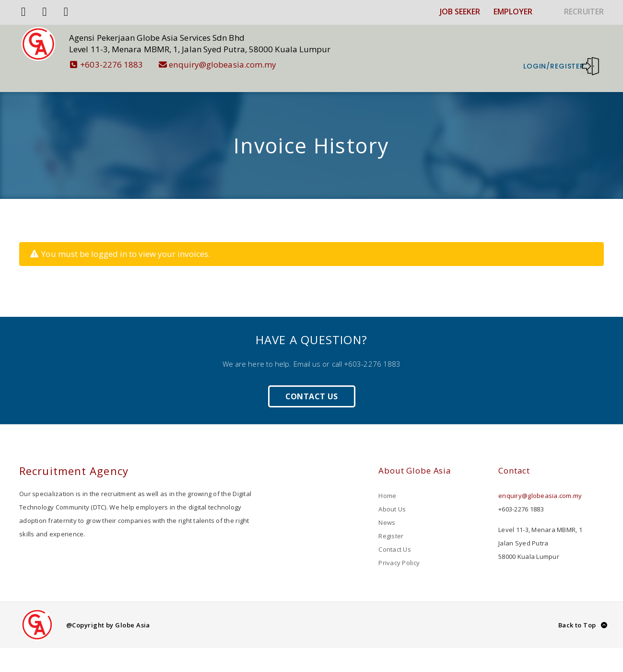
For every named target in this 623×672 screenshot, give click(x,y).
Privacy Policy (399, 548)
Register (391, 521)
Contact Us (312, 382)
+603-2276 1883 (121, 64)
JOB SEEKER (460, 12)
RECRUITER (584, 12)
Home (387, 481)
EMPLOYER (513, 12)
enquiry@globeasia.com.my (232, 64)
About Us (392, 495)
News (387, 508)
